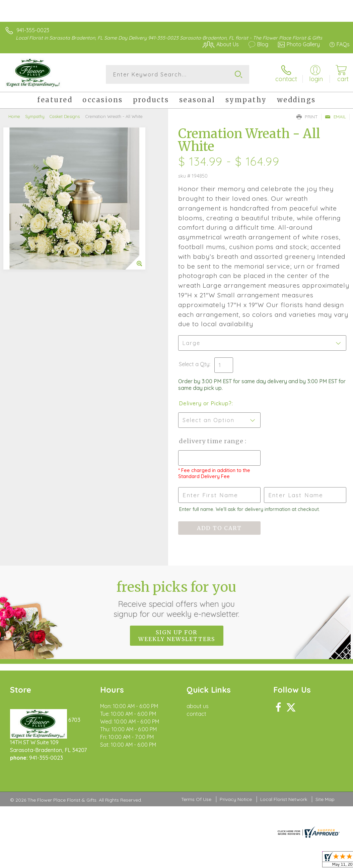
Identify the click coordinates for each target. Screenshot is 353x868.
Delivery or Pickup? (205, 403)
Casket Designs (65, 116)
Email (335, 117)
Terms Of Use (196, 799)
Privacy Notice (236, 799)
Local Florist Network (284, 799)
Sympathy (35, 116)
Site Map (325, 799)
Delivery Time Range (212, 441)
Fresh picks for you (177, 599)
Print (307, 117)
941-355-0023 (33, 30)
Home (14, 116)
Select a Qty (194, 364)
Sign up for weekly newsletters (177, 636)
